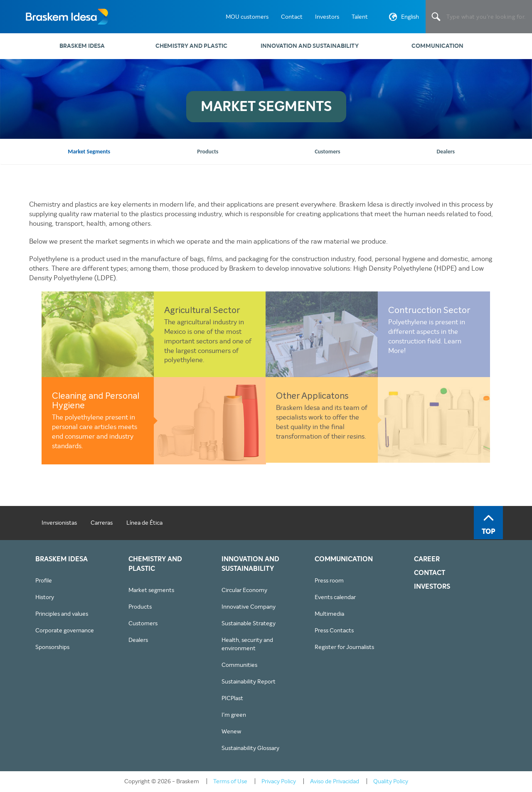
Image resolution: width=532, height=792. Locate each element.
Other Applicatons (312, 396)
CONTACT (430, 573)
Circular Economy (244, 590)
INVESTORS (432, 587)
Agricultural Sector (202, 311)
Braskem (66, 17)
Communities (239, 665)
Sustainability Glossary (250, 748)
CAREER (427, 559)
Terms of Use (230, 781)
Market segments (151, 590)
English (403, 18)
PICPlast (232, 698)
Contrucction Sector (429, 311)
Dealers (138, 640)
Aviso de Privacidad (335, 781)
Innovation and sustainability (310, 46)
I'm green (234, 715)
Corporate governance (65, 630)
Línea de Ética (144, 523)
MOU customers (247, 17)
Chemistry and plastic (191, 46)
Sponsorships (52, 647)
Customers (143, 623)
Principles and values (62, 614)
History (45, 597)
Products (140, 607)
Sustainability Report (249, 681)
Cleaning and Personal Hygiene (96, 401)
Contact (292, 17)
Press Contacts (334, 630)
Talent (360, 17)
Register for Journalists (344, 647)
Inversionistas (59, 523)
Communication (437, 46)
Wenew (231, 731)
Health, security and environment (247, 644)
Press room (329, 580)
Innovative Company (249, 607)
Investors (327, 17)
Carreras (102, 523)
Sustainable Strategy (249, 623)
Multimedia (329, 614)
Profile (44, 580)
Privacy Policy (279, 781)
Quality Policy (391, 781)
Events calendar (335, 597)
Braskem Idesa (82, 46)
